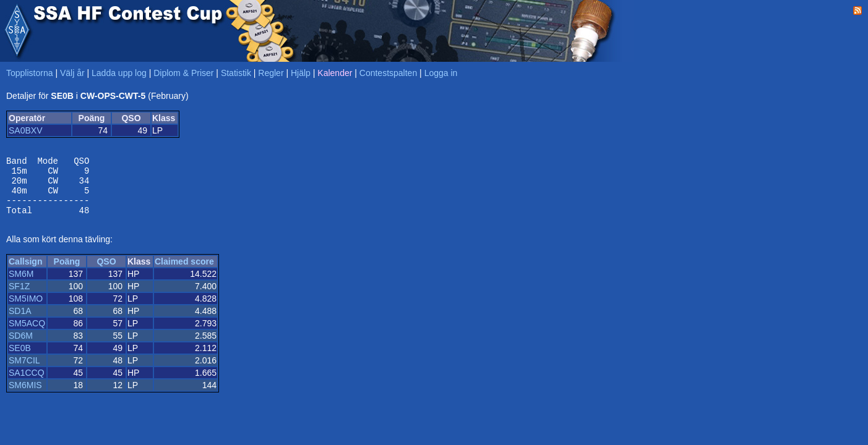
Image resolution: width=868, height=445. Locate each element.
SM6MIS (25, 396)
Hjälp (301, 73)
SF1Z (19, 297)
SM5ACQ (27, 334)
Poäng (67, 273)
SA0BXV (25, 130)
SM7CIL (24, 371)
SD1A (20, 322)
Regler (271, 73)
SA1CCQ (27, 384)
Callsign (25, 273)
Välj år (72, 73)
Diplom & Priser (183, 73)
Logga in (441, 73)
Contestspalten (388, 73)
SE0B (20, 359)
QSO (106, 273)
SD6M (21, 347)
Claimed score (184, 273)
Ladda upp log (119, 73)
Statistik (236, 73)
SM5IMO (26, 310)
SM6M (21, 285)
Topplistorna (30, 73)
